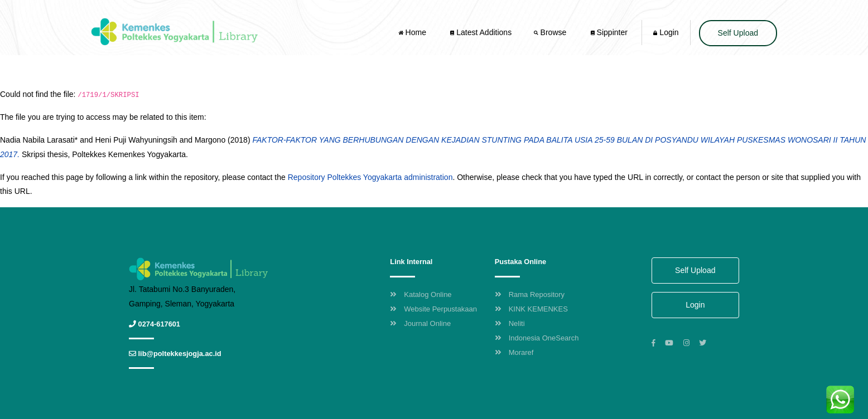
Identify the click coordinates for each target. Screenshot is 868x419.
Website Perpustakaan (433, 309)
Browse (551, 32)
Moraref (514, 352)
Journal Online (420, 323)
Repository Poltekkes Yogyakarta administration (370, 177)
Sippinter (609, 32)
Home (413, 32)
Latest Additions (481, 32)
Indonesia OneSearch (537, 338)
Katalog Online (421, 294)
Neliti (510, 323)
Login (666, 32)
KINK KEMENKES (531, 309)
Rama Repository (530, 294)
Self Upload (738, 33)
